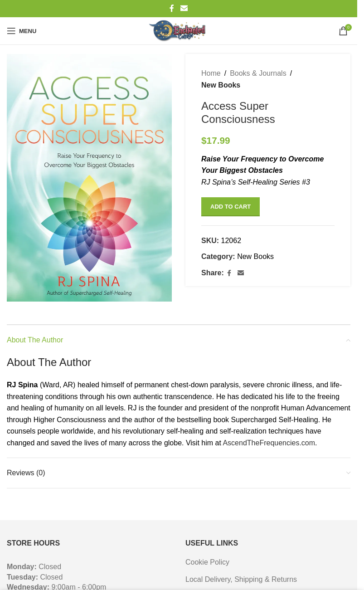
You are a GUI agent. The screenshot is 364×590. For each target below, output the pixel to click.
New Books (221, 85)
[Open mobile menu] (22, 31)
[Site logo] (179, 31)
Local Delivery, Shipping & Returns (241, 579)
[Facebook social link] (172, 8)
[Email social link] (184, 8)
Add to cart (231, 207)
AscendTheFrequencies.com (269, 443)
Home (211, 73)
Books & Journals (258, 73)
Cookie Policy (207, 562)
